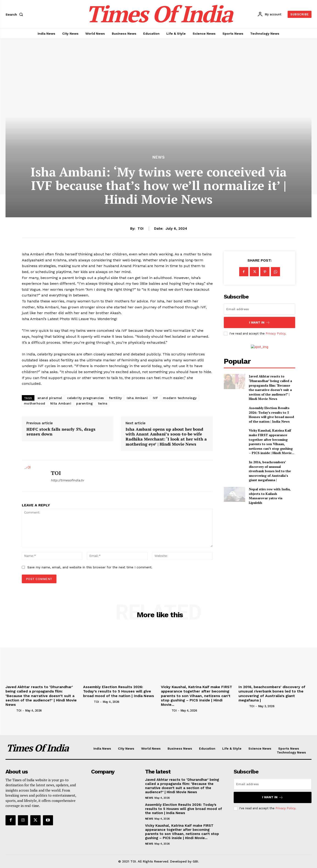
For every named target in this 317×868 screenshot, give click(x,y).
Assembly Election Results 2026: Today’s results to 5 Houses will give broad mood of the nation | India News (271, 415)
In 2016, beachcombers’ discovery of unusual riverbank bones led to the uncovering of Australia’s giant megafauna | (270, 471)
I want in (259, 322)
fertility (115, 398)
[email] (260, 309)
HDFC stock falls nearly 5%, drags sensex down (61, 432)
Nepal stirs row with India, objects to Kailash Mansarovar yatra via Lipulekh (270, 496)
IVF (156, 398)
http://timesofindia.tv (67, 480)
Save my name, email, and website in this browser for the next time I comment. (90, 567)
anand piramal (50, 398)
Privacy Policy (275, 334)
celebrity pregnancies (86, 398)
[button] (15, 14)
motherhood (35, 403)
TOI (140, 229)
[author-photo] (11, 710)
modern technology (180, 398)
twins (103, 403)
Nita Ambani (61, 403)
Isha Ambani (137, 398)
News (159, 157)
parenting (85, 403)
